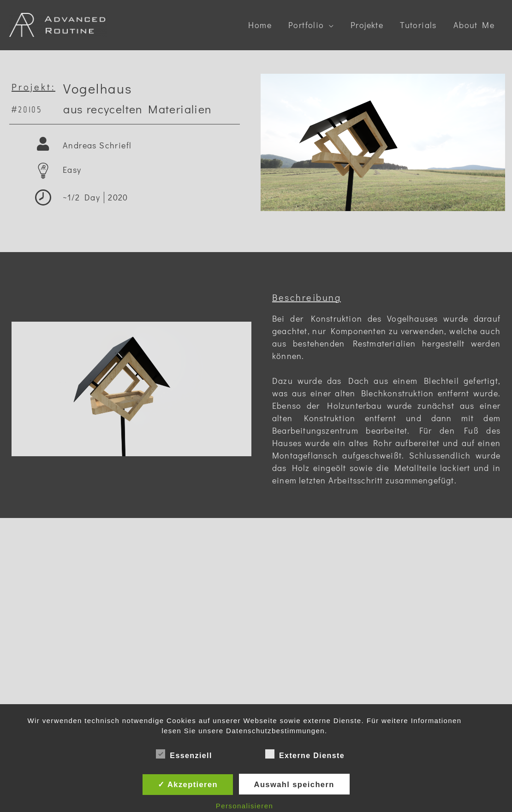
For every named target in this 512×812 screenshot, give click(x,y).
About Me (474, 25)
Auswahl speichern (294, 784)
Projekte (367, 25)
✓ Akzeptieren (188, 784)
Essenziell (184, 754)
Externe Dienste (305, 754)
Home (260, 25)
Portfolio (306, 25)
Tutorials (418, 25)
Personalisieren (244, 806)
